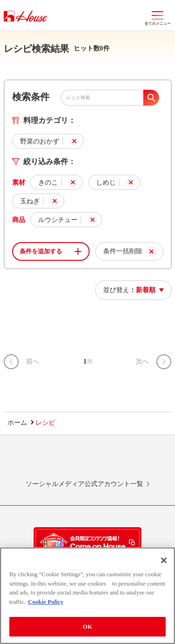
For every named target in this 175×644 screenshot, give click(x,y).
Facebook (105, 462)
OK (87, 626)
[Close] (164, 560)
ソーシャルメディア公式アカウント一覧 (84, 484)
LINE (35, 462)
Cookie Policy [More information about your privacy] (46, 602)
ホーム (17, 423)
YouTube (140, 462)
